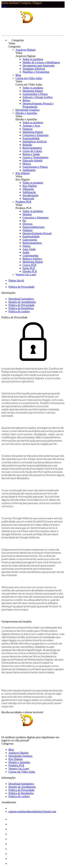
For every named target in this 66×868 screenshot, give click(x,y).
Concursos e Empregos (36, 135)
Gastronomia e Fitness (35, 94)
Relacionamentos (32, 148)
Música (27, 164)
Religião (27, 145)
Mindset (27, 214)
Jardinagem (29, 170)
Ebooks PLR (30, 271)
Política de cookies (19, 311)
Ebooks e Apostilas (26, 113)
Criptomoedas (30, 255)
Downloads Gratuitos (27, 110)
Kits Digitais (23, 173)
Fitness (26, 246)
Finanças (28, 129)
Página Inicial (16, 280)
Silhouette (28, 189)
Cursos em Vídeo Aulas (29, 78)
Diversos (28, 224)
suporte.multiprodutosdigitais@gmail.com (32, 811)
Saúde (26, 252)
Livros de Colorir (32, 151)
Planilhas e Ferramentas (36, 72)
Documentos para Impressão (39, 66)
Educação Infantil (32, 160)
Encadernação (30, 195)
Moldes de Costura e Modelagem (41, 62)
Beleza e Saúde (31, 154)
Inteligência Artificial (35, 142)
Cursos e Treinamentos (35, 157)
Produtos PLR (23, 202)
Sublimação (29, 192)
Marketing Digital (33, 91)
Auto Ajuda (29, 249)
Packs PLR (29, 268)
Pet (24, 221)
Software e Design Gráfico (38, 97)
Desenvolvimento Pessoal (37, 233)
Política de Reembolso (21, 308)
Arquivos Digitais (26, 50)
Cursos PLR (29, 265)
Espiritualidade (31, 138)
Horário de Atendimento (22, 302)
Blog (18, 75)
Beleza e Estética (32, 259)
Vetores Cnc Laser (26, 274)
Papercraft (28, 198)
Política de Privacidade (21, 287)
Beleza (26, 100)
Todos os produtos (33, 59)
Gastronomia (30, 240)
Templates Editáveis (34, 69)
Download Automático (21, 299)
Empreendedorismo (34, 227)
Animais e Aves (31, 126)
